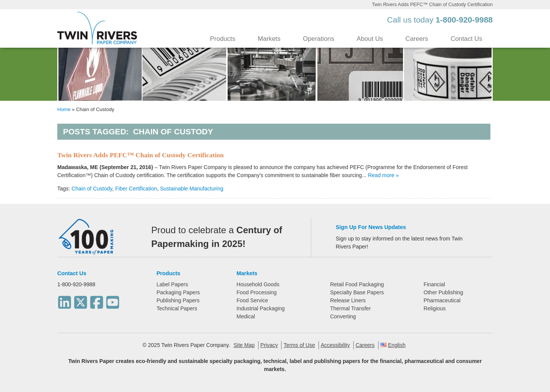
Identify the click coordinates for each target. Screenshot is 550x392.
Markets (269, 39)
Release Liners (348, 300)
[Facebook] (97, 300)
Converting (343, 316)
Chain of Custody (92, 189)
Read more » (383, 175)
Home (64, 109)
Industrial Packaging (260, 308)
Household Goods (258, 284)
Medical (246, 316)
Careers (417, 39)
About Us (370, 39)
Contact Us (467, 39)
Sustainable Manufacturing (192, 189)
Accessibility (335, 345)
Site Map (244, 345)
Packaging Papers (178, 292)
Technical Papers (177, 308)
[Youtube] (113, 300)
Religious (435, 308)
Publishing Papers (178, 300)
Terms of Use (299, 345)
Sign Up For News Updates (371, 227)
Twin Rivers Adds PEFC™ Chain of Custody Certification (141, 155)
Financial (434, 284)
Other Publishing (443, 292)
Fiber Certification (136, 189)
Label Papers (172, 284)
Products (223, 39)
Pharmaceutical (442, 300)
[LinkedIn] (65, 300)
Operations (319, 39)
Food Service (252, 300)
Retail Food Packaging (357, 284)
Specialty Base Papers (357, 292)
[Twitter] (81, 300)
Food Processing (256, 292)
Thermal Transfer (350, 308)
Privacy (269, 345)
